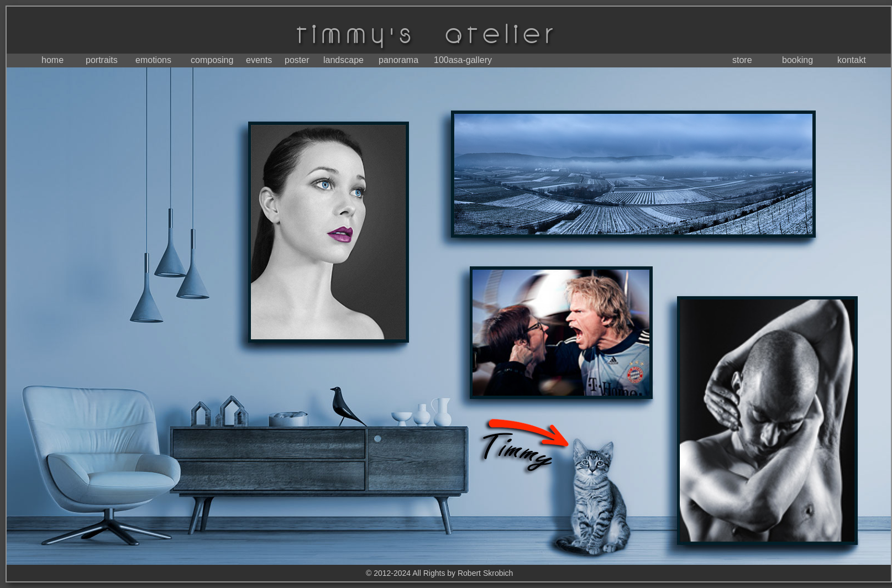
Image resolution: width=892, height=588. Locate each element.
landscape (343, 60)
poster (297, 60)
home (53, 60)
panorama (398, 60)
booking (797, 60)
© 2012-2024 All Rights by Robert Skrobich (439, 573)
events (259, 60)
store (742, 60)
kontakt (852, 60)
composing (212, 60)
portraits (102, 60)
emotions (153, 60)
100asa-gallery (463, 60)
